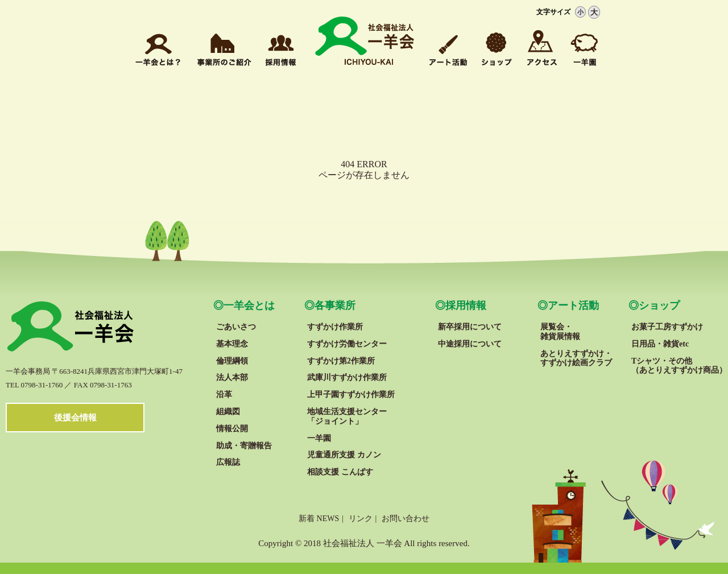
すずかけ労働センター (347, 344)
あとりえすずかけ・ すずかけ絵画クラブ (576, 358)
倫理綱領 (232, 361)
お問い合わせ (406, 519)
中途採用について (470, 344)
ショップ (659, 305)
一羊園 (319, 438)
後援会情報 (75, 418)
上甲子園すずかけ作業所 (351, 395)
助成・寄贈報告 (244, 446)
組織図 (228, 412)
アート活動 (573, 305)
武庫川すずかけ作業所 (347, 377)
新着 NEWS (319, 519)
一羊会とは (249, 305)
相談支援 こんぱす (340, 472)
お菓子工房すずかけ (667, 327)
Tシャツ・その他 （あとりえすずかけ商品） (679, 366)
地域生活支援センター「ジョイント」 (347, 416)
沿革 (224, 395)
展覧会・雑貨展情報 (560, 332)
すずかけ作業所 (335, 327)
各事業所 (335, 305)
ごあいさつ (236, 327)
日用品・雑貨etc (660, 344)
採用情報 (466, 305)
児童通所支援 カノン (344, 455)
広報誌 (228, 462)
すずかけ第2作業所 (341, 361)
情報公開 (232, 429)
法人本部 (232, 377)
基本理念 (232, 344)
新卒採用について (470, 327)
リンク (361, 519)
